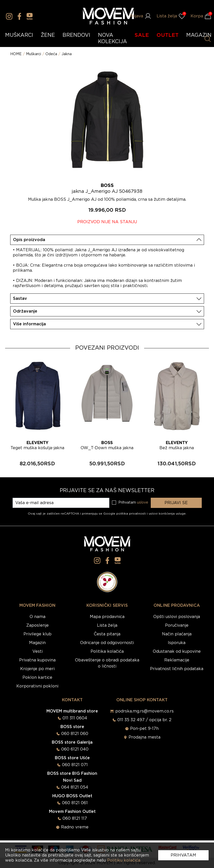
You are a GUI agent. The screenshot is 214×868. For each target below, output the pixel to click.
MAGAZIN (199, 35)
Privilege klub (37, 634)
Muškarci (34, 54)
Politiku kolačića (124, 860)
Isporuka (177, 643)
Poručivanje (177, 625)
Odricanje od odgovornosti (107, 643)
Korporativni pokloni (37, 686)
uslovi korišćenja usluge (167, 514)
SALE (142, 35)
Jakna (67, 54)
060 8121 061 (75, 803)
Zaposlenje (37, 625)
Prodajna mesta (144, 737)
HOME (16, 54)
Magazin (37, 643)
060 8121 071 (75, 765)
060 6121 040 (75, 749)
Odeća (51, 54)
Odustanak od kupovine (177, 651)
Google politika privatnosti (125, 514)
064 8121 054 (75, 787)
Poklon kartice (37, 677)
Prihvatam (183, 855)
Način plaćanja (177, 634)
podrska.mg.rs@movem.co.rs (144, 711)
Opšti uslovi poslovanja (177, 617)
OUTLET (168, 35)
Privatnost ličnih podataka (177, 669)
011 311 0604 (75, 718)
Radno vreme (75, 827)
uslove (143, 503)
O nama (37, 617)
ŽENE (48, 35)
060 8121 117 (75, 818)
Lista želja (107, 625)
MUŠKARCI (19, 35)
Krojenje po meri (37, 669)
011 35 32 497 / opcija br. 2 (144, 720)
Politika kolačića (107, 651)
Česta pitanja (107, 634)
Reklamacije (177, 660)
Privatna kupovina (37, 660)
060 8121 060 (75, 734)
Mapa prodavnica (107, 617)
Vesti (37, 651)
